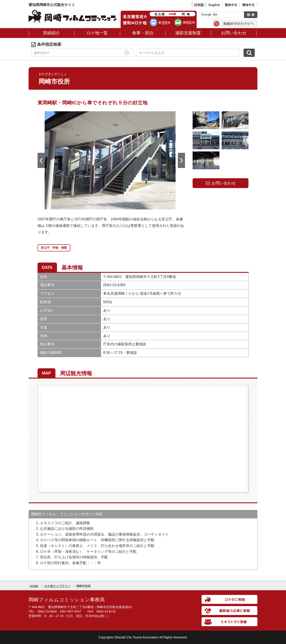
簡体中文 (248, 5)
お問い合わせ (221, 183)
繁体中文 (231, 5)
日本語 (199, 5)
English (214, 5)
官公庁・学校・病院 (54, 248)
